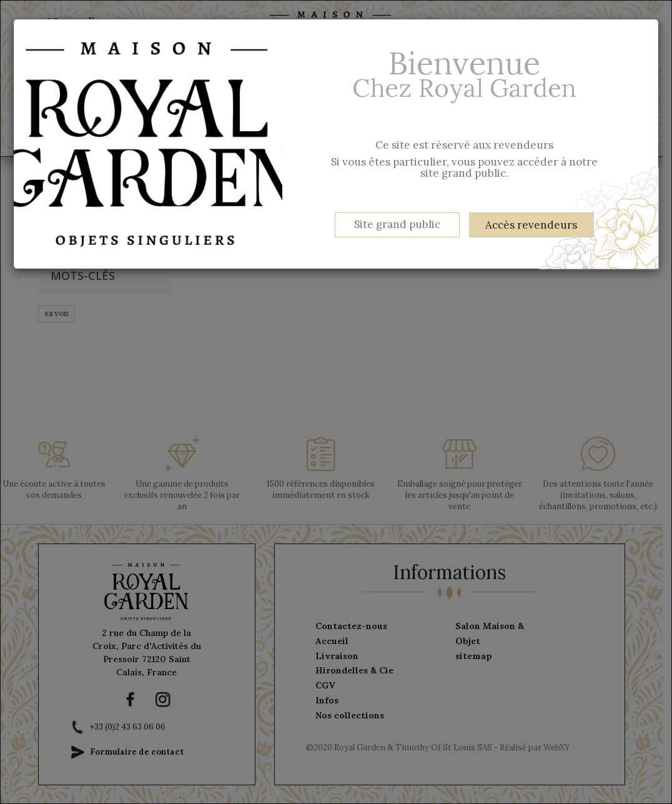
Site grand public (397, 224)
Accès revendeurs (531, 225)
